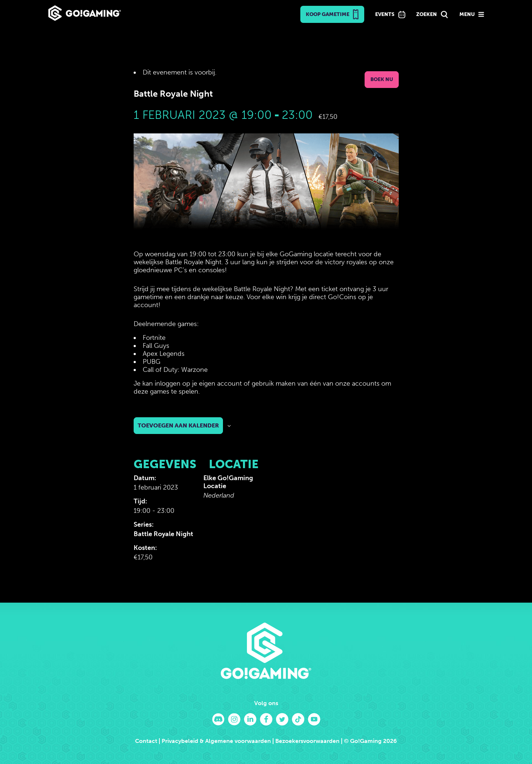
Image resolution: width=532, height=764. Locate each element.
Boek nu (382, 79)
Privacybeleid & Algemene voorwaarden (216, 741)
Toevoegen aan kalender (178, 425)
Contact (146, 741)
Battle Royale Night (163, 534)
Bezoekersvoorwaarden (307, 741)
